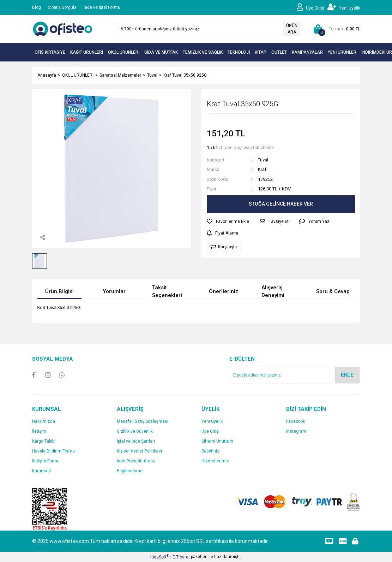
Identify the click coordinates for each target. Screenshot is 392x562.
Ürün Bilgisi (59, 291)
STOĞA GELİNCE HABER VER (281, 204)
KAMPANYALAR (307, 52)
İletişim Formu (46, 461)
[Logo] (64, 29)
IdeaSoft (160, 557)
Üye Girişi (210, 431)
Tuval (263, 160)
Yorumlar (114, 291)
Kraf (262, 169)
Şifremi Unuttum (217, 441)
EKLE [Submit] (347, 375)
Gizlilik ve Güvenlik (135, 431)
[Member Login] (312, 7)
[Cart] (336, 29)
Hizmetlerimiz (215, 461)
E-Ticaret (181, 557)
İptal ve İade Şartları (136, 441)
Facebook (295, 421)
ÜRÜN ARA (292, 29)
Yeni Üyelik (212, 421)
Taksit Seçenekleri (167, 292)
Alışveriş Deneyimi (273, 292)
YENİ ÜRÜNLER (342, 52)
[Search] (209, 29)
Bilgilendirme (130, 471)
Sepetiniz (210, 451)
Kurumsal (41, 471)
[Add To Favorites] (228, 221)
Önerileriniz (224, 291)
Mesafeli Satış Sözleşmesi (143, 421)
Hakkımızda (44, 421)
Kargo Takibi (44, 441)
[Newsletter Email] (295, 375)
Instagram (296, 431)
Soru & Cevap (333, 291)
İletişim (39, 431)
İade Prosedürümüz (136, 461)
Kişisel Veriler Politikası (139, 451)
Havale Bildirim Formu (53, 451)
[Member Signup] (344, 7)
